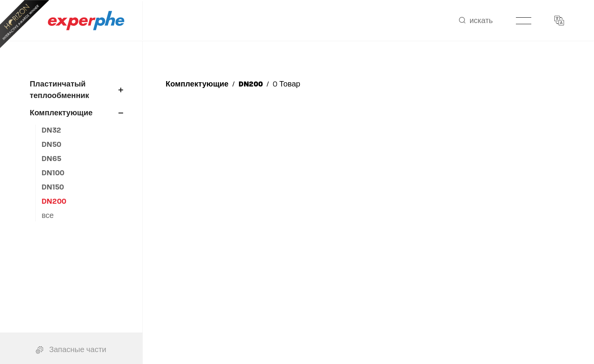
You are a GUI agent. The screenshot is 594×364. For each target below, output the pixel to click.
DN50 (51, 144)
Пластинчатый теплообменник (76, 90)
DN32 (51, 130)
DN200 (54, 201)
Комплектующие (76, 113)
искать (476, 21)
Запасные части (71, 345)
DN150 (53, 187)
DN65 (51, 159)
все (48, 215)
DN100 (53, 173)
